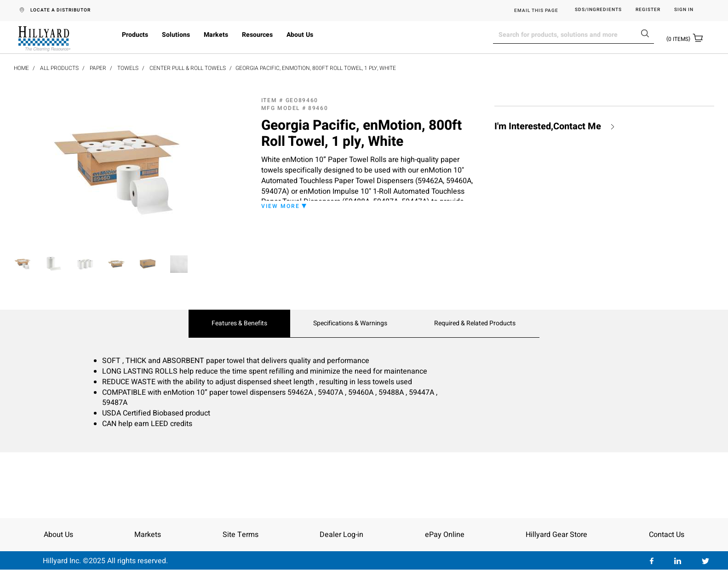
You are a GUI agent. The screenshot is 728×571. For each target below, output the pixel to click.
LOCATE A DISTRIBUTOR (60, 10)
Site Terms (241, 535)
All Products (59, 68)
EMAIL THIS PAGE (536, 11)
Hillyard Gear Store (556, 535)
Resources (257, 35)
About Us (300, 35)
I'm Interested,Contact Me (548, 127)
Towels (128, 68)
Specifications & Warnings (350, 323)
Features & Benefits (239, 323)
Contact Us (667, 535)
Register (648, 10)
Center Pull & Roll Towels (188, 68)
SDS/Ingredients (598, 10)
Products (135, 35)
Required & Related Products (475, 323)
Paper (98, 68)
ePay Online (445, 535)
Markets (216, 35)
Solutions (176, 35)
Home (21, 68)
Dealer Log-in (341, 535)
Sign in (684, 10)
